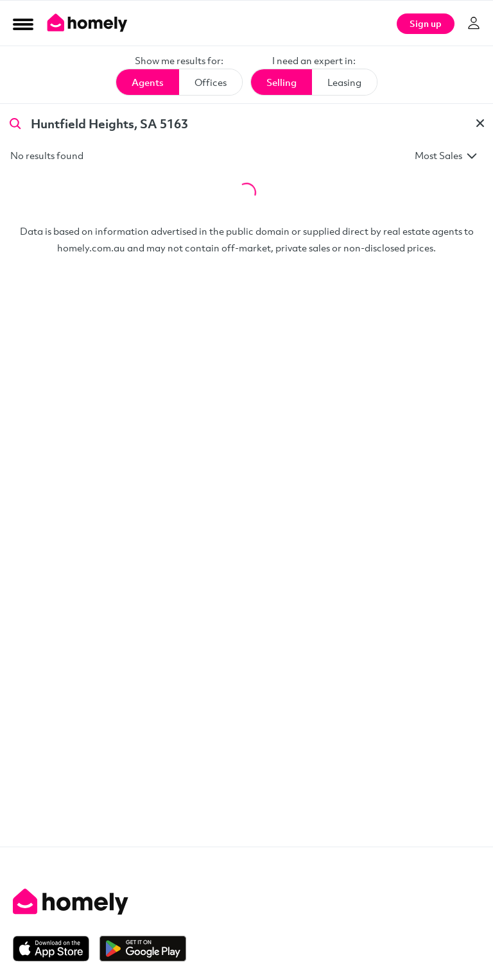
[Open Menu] (23, 24)
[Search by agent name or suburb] (246, 123)
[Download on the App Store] (56, 949)
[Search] (15, 122)
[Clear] (480, 123)
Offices (211, 82)
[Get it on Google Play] (143, 949)
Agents (148, 82)
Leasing (344, 82)
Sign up (426, 23)
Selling (281, 82)
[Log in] (474, 23)
